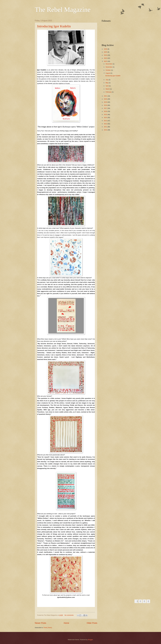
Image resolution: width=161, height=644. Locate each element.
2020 (106, 99)
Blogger (90, 640)
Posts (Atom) (48, 628)
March (108, 89)
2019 (106, 102)
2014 (106, 118)
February (109, 92)
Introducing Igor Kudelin (54, 26)
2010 (106, 130)
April (107, 86)
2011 (106, 127)
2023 (106, 58)
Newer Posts (40, 623)
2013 (106, 121)
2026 (106, 49)
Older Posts (92, 623)
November (109, 67)
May (107, 83)
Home (66, 623)
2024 (106, 55)
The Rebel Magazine (63, 10)
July (107, 80)
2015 (106, 114)
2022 (106, 61)
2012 (106, 124)
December (109, 64)
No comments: (69, 615)
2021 (106, 96)
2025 (106, 52)
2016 (106, 111)
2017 (106, 108)
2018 (106, 105)
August (108, 73)
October (108, 70)
